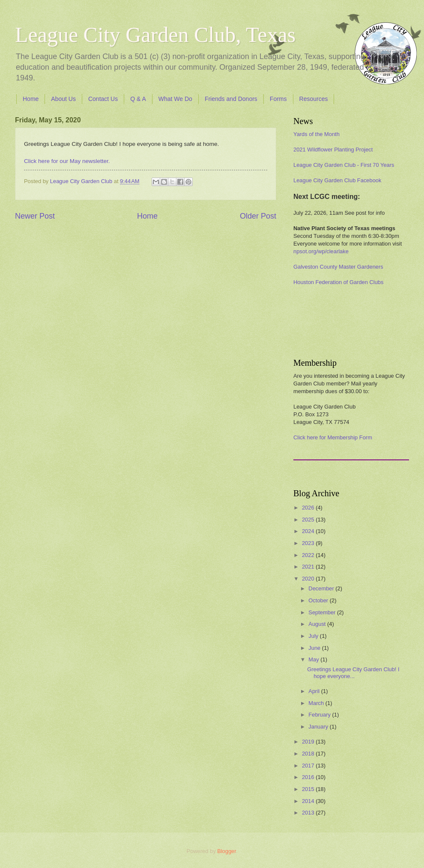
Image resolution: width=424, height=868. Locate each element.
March (317, 703)
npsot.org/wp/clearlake (321, 251)
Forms (278, 99)
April (315, 691)
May (314, 659)
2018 (309, 754)
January (319, 727)
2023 (309, 543)
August (318, 624)
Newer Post (35, 216)
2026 (309, 508)
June (315, 648)
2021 (309, 567)
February (320, 715)
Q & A (138, 99)
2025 (309, 520)
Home (31, 99)
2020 (309, 579)
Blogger (227, 851)
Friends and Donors (231, 99)
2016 (309, 777)
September (323, 612)
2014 (309, 801)
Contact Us (103, 99)
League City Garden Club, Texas (155, 35)
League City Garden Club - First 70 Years (344, 165)
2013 (309, 813)
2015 (309, 789)
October (319, 600)
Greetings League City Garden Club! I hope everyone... (353, 672)
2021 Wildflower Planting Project (333, 150)
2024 (309, 531)
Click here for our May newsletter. (67, 161)
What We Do (175, 99)
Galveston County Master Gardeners (338, 267)
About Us (63, 99)
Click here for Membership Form (333, 437)
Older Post (258, 216)
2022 (309, 555)
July (314, 636)
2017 (309, 766)
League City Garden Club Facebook (337, 180)
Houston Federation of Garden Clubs (338, 282)
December (322, 588)
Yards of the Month (317, 134)
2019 (309, 742)
